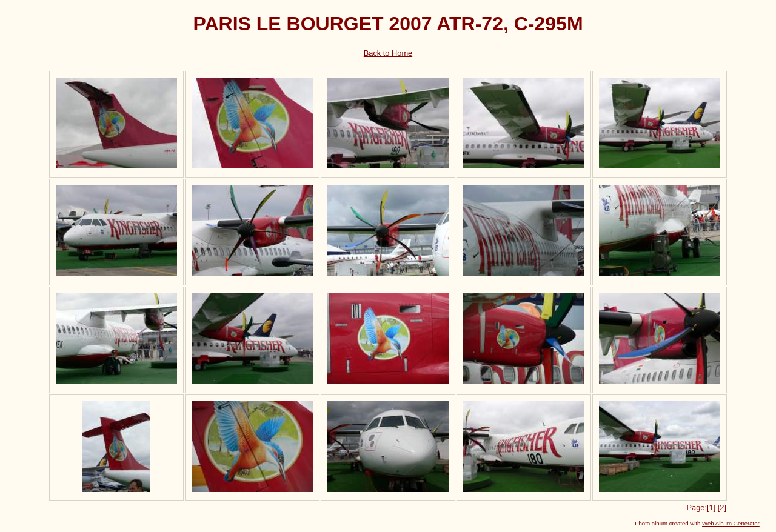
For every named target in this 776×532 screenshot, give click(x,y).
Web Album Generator (731, 523)
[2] (722, 507)
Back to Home (388, 53)
